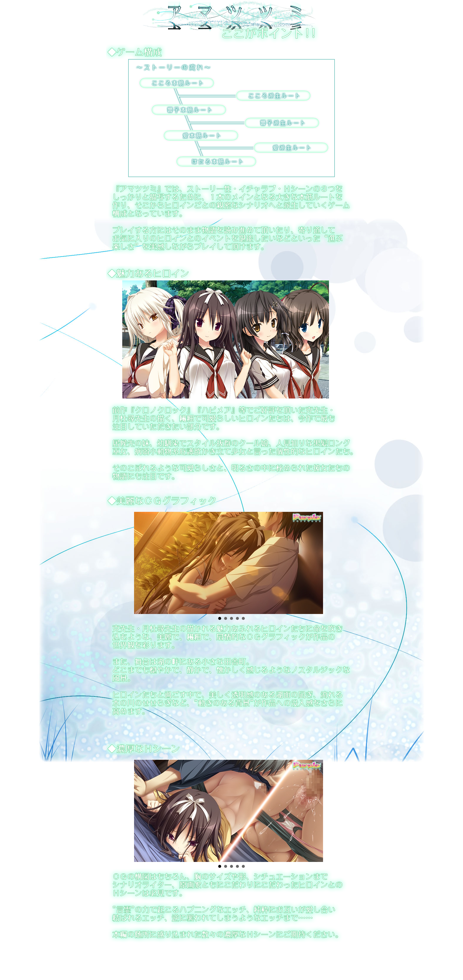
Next (333, 561)
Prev (130, 561)
